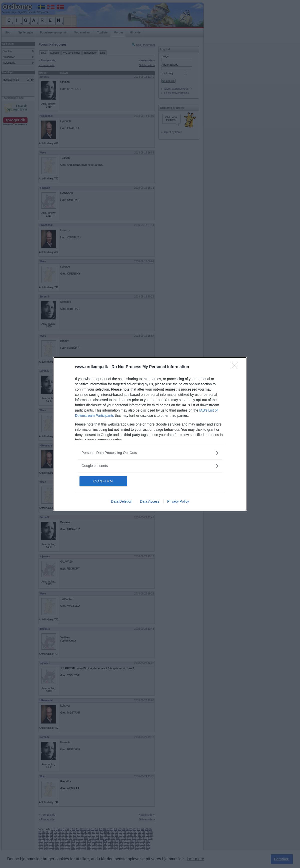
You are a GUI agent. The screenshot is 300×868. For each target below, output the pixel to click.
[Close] (236, 367)
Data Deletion (122, 501)
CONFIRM (103, 481)
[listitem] (150, 453)
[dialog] (150, 434)
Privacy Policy (178, 501)
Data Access (150, 501)
